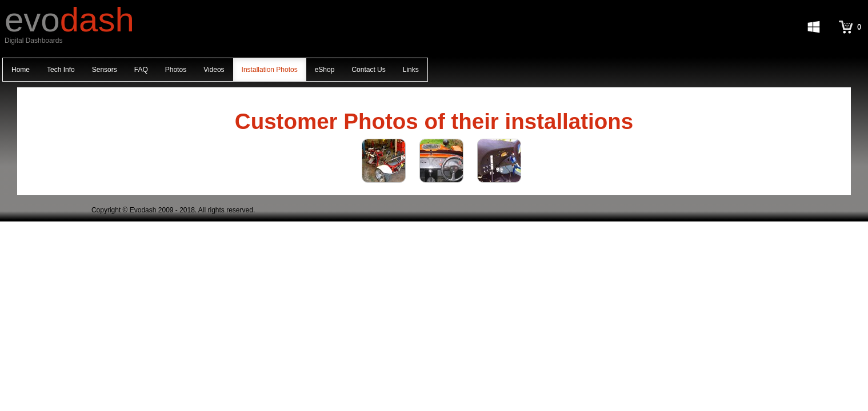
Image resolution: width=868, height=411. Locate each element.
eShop (325, 70)
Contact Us (368, 70)
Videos (214, 70)
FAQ (141, 70)
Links (411, 70)
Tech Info (61, 70)
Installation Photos (270, 70)
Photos (176, 70)
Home (21, 70)
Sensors (105, 70)
